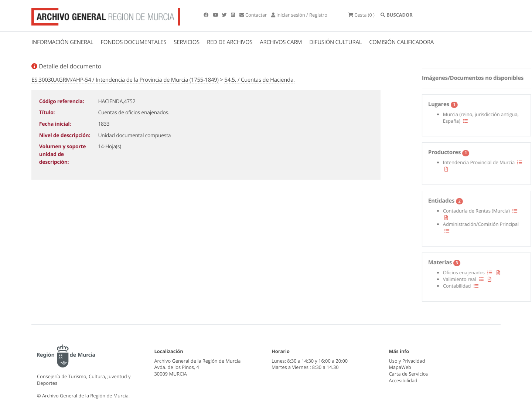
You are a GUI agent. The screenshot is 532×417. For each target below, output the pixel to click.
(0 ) (361, 15)
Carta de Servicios (409, 374)
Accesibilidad (403, 380)
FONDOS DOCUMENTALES (133, 42)
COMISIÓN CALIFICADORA (401, 42)
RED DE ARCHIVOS (230, 42)
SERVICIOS (187, 42)
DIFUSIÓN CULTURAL (335, 42)
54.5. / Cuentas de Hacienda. (259, 80)
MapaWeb (400, 367)
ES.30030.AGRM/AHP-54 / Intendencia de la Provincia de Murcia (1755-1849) (125, 80)
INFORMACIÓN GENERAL (62, 42)
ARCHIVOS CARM (281, 42)
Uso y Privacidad (407, 361)
